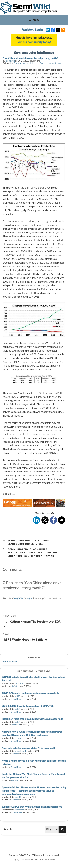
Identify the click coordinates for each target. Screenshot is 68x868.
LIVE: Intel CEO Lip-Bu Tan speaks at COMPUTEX (28, 706)
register (19, 598)
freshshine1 (20, 810)
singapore (15, 556)
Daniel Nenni (17, 699)
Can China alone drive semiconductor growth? (30, 58)
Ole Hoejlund (20, 683)
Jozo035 (18, 797)
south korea (34, 556)
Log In (39, 30)
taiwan (49, 556)
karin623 (15, 780)
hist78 (14, 686)
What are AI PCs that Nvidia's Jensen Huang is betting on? (32, 807)
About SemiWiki (48, 860)
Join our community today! (34, 42)
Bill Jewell (10, 61)
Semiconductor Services (51, 63)
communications (20, 549)
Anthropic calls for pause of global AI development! (28, 748)
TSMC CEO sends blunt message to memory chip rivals (30, 693)
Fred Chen (15, 725)
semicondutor (48, 553)
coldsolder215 (21, 751)
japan (32, 553)
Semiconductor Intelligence (26, 63)
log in (29, 598)
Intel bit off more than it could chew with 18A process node (32, 719)
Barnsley (19, 738)
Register (27, 30)
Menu (34, 20)
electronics (17, 553)
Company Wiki (9, 662)
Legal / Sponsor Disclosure (26, 860)
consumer (40, 549)
